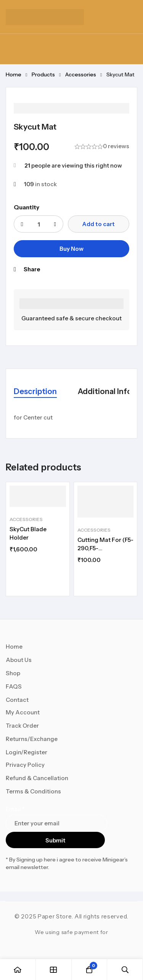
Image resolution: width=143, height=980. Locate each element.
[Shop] (54, 970)
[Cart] (90, 970)
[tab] (35, 392)
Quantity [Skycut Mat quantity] (27, 207)
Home (14, 74)
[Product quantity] (39, 224)
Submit (55, 840)
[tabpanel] (71, 418)
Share (32, 269)
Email (15, 809)
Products (43, 74)
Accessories (81, 74)
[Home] (18, 970)
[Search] (125, 970)
